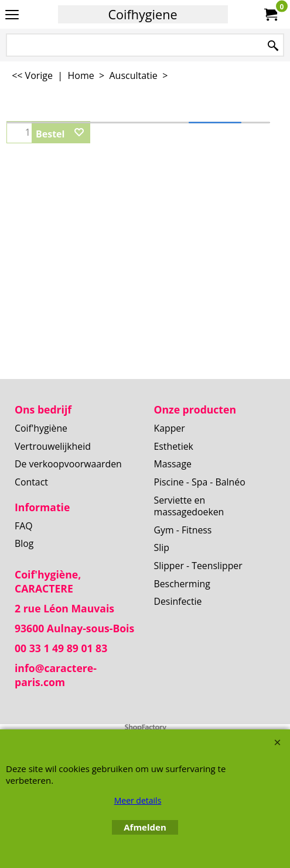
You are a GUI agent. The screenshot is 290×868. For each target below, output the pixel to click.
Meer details (138, 800)
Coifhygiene (142, 14)
